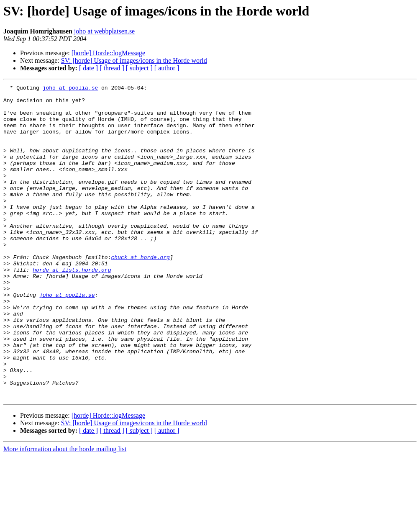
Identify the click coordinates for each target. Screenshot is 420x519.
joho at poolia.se (70, 89)
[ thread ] (112, 68)
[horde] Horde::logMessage (108, 53)
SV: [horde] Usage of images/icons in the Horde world (134, 60)
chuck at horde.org (140, 292)
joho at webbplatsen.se (104, 31)
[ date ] (88, 68)
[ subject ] (139, 68)
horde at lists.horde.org (72, 307)
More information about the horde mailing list (65, 512)
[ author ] (167, 68)
